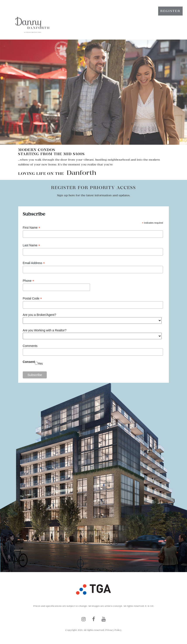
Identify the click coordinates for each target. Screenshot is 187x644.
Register (170, 11)
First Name (32, 228)
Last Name (31, 245)
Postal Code (32, 299)
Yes (40, 364)
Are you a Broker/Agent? (39, 315)
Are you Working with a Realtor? (45, 330)
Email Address (34, 263)
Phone (29, 281)
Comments (30, 346)
